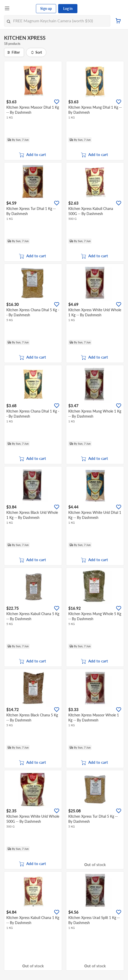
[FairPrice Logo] (23, 9)
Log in (68, 8)
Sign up (46, 8)
